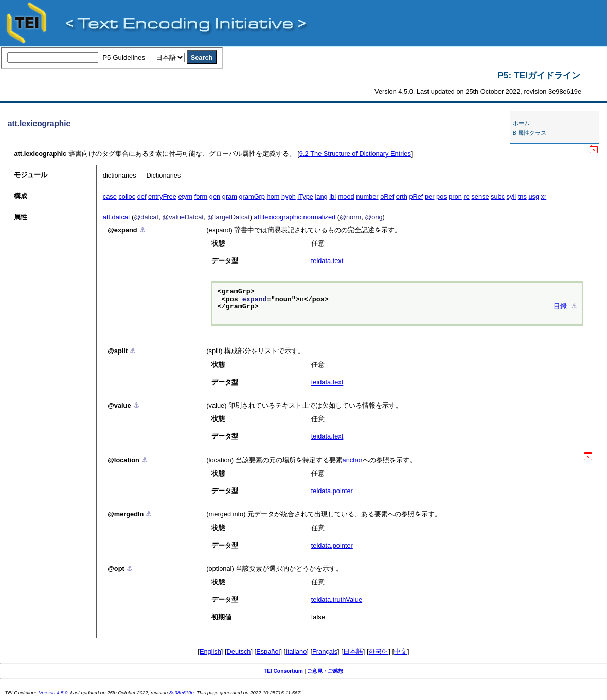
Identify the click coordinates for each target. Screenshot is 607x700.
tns (522, 196)
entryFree (162, 196)
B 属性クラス (530, 133)
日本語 (353, 651)
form (201, 196)
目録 (560, 307)
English (210, 651)
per (430, 196)
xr (544, 196)
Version (47, 693)
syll (511, 196)
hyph (289, 196)
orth (402, 196)
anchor (353, 460)
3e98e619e (182, 693)
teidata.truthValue (337, 599)
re (466, 196)
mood (346, 196)
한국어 (378, 651)
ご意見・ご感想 (325, 671)
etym (185, 196)
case (110, 196)
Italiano (296, 651)
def (142, 196)
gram (230, 196)
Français (325, 651)
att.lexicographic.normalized (295, 217)
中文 (401, 651)
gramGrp (252, 196)
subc (498, 196)
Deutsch (239, 651)
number (367, 196)
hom (273, 196)
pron (455, 196)
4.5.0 (62, 693)
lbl (333, 196)
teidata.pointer (332, 491)
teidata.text (327, 261)
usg (534, 196)
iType (305, 196)
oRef (387, 196)
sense (480, 196)
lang (322, 196)
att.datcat (117, 217)
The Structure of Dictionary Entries (355, 154)
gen (215, 196)
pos (442, 196)
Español (268, 651)
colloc (127, 196)
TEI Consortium (283, 671)
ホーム (521, 123)
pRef (416, 196)
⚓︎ (142, 230)
